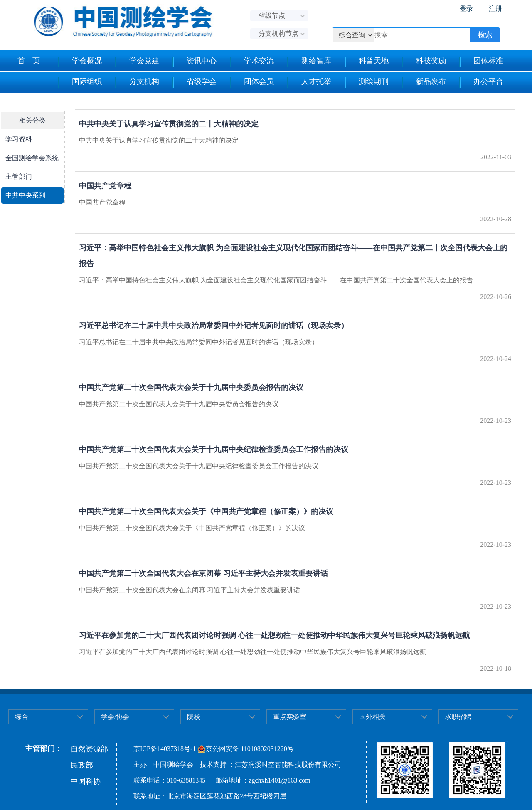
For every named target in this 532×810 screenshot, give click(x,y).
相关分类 (32, 120)
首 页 (29, 61)
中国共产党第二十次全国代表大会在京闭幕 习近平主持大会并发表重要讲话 (203, 573)
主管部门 (19, 177)
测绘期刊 (366, 83)
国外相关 (372, 717)
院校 (194, 717)
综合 (22, 717)
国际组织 (80, 83)
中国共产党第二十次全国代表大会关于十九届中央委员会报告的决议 (191, 388)
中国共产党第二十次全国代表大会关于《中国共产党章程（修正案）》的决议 (206, 511)
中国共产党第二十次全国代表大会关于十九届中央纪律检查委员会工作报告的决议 (214, 449)
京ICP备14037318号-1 (165, 749)
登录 (466, 9)
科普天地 (366, 62)
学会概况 (80, 62)
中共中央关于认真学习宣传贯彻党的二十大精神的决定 (169, 124)
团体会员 (252, 83)
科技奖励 (424, 62)
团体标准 (481, 62)
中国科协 (86, 781)
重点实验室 (290, 717)
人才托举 (309, 83)
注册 (495, 9)
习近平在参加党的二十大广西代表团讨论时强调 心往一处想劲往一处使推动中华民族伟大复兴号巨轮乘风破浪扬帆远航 (275, 635)
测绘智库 (309, 62)
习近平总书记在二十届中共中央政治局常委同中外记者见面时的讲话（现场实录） (214, 326)
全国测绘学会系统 (32, 158)
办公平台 (481, 83)
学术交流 (252, 62)
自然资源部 (89, 749)
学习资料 (19, 139)
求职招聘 (458, 717)
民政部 (82, 765)
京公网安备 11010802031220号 (245, 749)
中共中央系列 (25, 195)
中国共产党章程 (105, 186)
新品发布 (424, 83)
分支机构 (137, 83)
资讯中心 (194, 62)
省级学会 (194, 83)
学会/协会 (115, 717)
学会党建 (137, 62)
